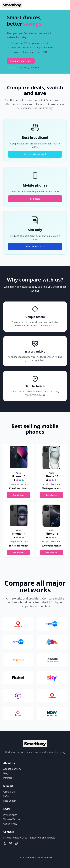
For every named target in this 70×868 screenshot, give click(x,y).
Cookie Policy (10, 824)
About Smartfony (12, 769)
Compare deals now (21, 61)
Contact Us (9, 792)
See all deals (19, 495)
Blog (6, 773)
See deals (35, 199)
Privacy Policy (10, 815)
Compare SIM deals (35, 247)
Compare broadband (35, 154)
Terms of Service (12, 819)
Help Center (10, 801)
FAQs (6, 796)
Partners (8, 778)
